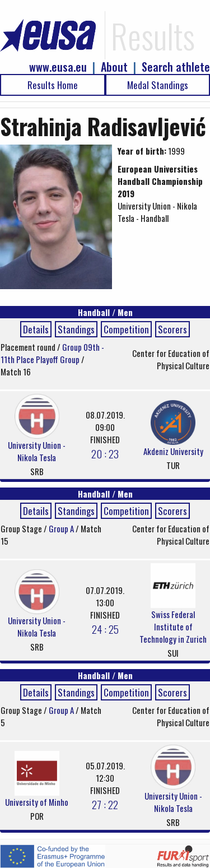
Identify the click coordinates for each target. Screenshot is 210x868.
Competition (126, 329)
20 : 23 (105, 453)
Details (36, 329)
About (114, 67)
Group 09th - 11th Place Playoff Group (52, 353)
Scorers (172, 329)
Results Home (53, 85)
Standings (76, 329)
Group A (62, 528)
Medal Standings (158, 85)
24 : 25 (105, 629)
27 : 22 (105, 804)
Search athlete (176, 67)
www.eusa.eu (58, 67)
